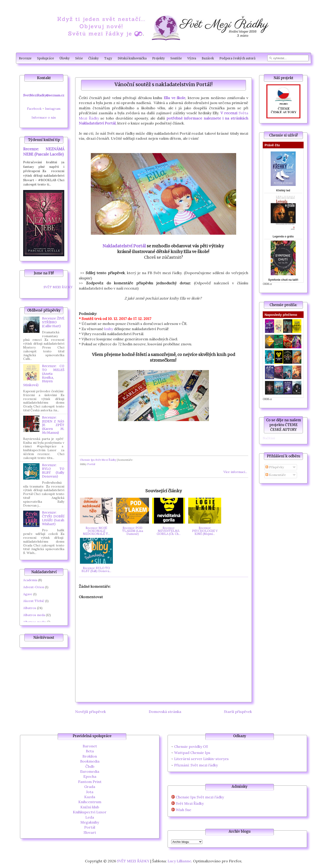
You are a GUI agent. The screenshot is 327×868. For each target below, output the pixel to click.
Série (79, 58)
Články (94, 58)
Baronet (90, 746)
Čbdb (90, 766)
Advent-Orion (34, 587)
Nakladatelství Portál (124, 246)
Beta (90, 751)
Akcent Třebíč (34, 601)
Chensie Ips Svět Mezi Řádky (98, 460)
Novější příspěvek (90, 712)
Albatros (30, 608)
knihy (109, 329)
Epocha (90, 776)
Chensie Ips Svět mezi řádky (200, 797)
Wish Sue (183, 810)
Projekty (159, 58)
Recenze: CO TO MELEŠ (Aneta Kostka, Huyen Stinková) (44, 375)
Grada (90, 787)
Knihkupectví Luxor (90, 812)
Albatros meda (34, 615)
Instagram (53, 109)
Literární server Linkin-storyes (201, 759)
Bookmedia (90, 761)
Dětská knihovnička (132, 58)
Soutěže (176, 58)
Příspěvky (275, 467)
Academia (30, 580)
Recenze (25, 58)
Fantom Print (90, 782)
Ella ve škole (175, 98)
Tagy (108, 58)
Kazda (90, 797)
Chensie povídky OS (191, 746)
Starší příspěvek (238, 712)
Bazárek (208, 58)
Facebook (34, 109)
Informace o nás (44, 117)
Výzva (192, 58)
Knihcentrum (90, 802)
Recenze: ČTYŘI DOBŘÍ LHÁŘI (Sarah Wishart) (53, 518)
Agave (28, 594)
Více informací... (235, 472)
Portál (91, 464)
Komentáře (276, 475)
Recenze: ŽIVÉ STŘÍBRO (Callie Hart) (53, 322)
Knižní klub (90, 807)
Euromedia (90, 771)
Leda (90, 817)
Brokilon (90, 756)
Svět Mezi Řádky (190, 803)
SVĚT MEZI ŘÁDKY (58, 287)
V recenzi (229, 113)
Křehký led (283, 190)
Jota (90, 792)
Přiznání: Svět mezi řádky (196, 765)
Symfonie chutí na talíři (283, 280)
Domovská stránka (165, 712)
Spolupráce (46, 58)
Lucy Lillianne (179, 861)
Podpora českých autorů (237, 58)
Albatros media (35, 622)
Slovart (90, 832)
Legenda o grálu (283, 237)
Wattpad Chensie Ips (192, 753)
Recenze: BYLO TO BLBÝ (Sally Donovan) (53, 471)
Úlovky (65, 58)
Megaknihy (90, 822)
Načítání (269, 438)
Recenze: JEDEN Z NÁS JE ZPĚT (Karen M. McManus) (53, 425)
